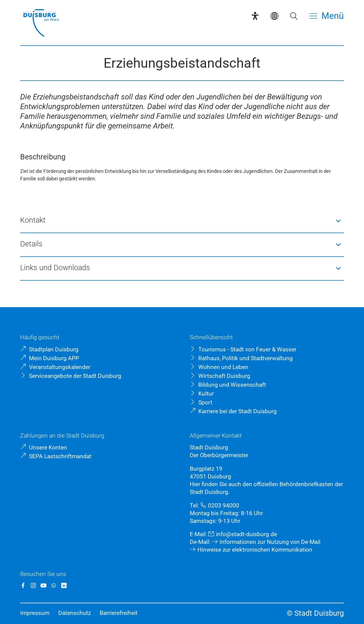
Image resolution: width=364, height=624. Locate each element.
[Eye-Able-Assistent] (255, 16)
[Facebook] (23, 585)
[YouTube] (43, 585)
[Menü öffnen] (327, 16)
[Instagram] (33, 585)
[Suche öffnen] (294, 16)
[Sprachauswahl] (274, 16)
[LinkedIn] (64, 585)
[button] (182, 221)
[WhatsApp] (54, 585)
